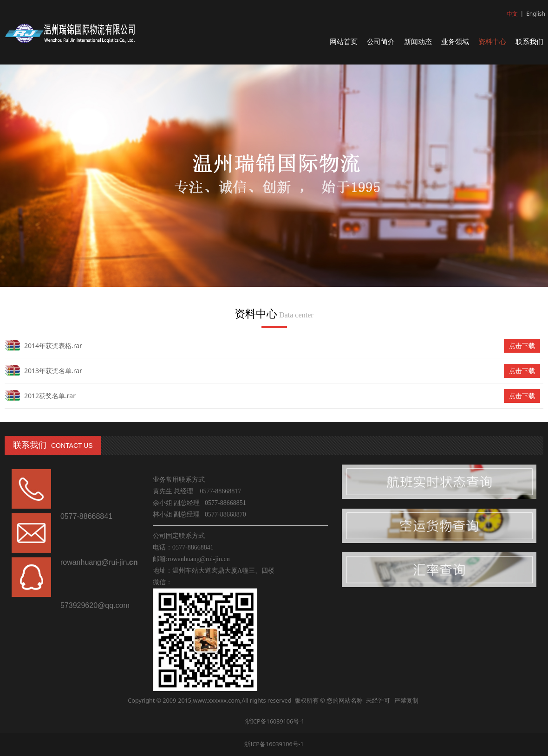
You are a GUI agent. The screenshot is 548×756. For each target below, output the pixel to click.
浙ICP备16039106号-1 (274, 721)
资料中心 (492, 41)
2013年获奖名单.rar (53, 371)
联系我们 (529, 41)
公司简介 (381, 41)
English (536, 14)
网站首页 (344, 41)
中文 (512, 14)
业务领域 (455, 41)
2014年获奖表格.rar (53, 346)
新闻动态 (418, 41)
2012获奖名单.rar (50, 396)
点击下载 (522, 346)
